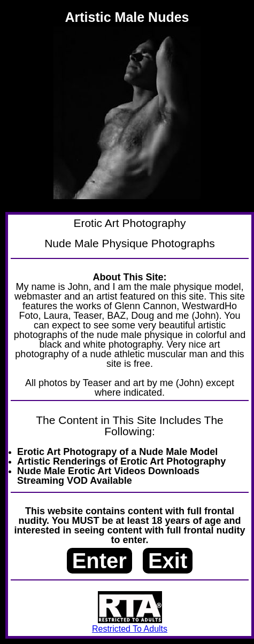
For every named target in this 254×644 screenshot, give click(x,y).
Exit (168, 561)
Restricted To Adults (130, 625)
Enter (99, 561)
